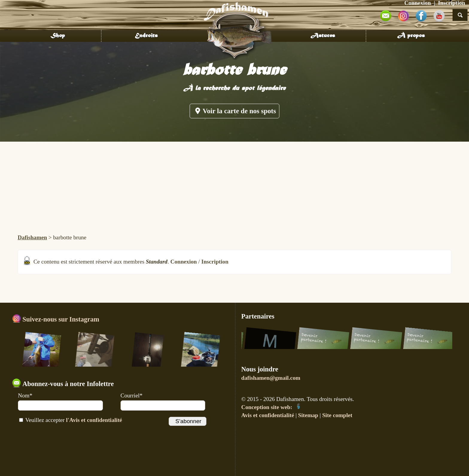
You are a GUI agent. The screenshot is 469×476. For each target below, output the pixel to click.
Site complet (337, 415)
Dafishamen (32, 237)
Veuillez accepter (71, 420)
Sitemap (308, 415)
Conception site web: (271, 407)
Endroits (146, 36)
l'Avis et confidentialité (94, 420)
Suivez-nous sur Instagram (56, 319)
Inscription (215, 262)
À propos (411, 36)
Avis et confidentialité (268, 415)
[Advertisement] (234, 186)
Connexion (184, 262)
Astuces (323, 36)
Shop (58, 36)
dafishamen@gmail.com (271, 378)
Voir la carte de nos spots (234, 111)
